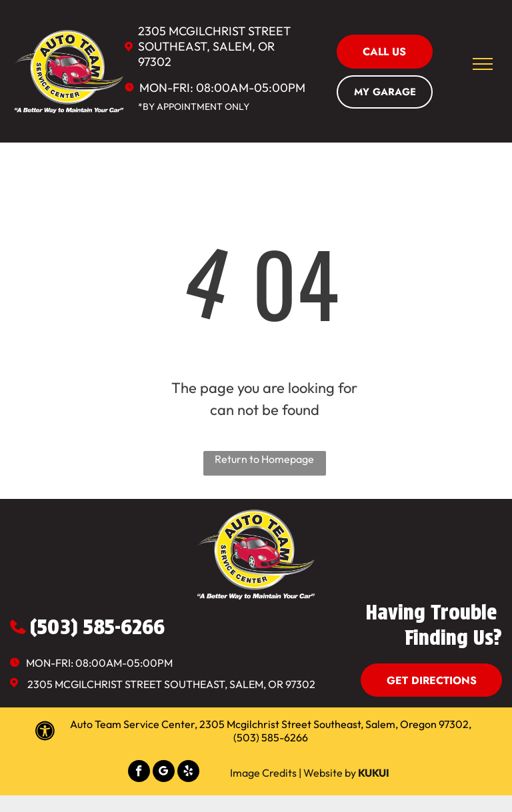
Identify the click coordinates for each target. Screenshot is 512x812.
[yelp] (188, 773)
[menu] (483, 64)
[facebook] (139, 773)
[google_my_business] (164, 773)
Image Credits (263, 773)
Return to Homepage (264, 459)
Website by (330, 773)
